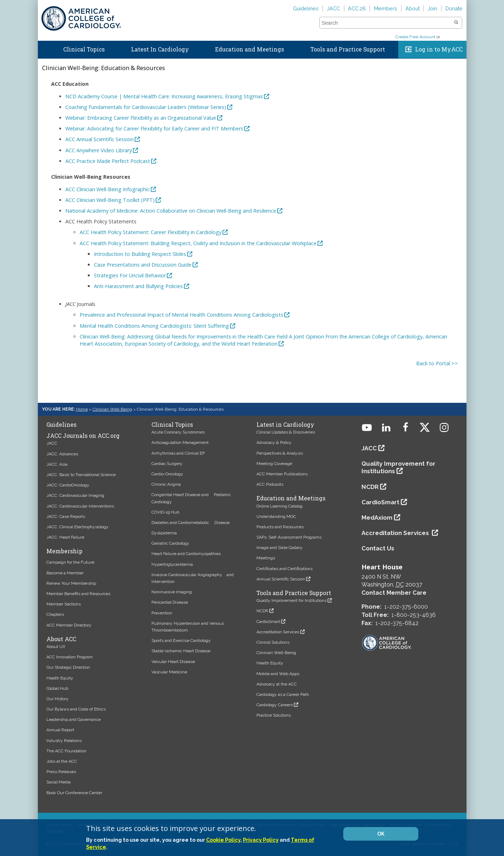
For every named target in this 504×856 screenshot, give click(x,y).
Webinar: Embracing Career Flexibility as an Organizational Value (141, 118)
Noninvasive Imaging (172, 592)
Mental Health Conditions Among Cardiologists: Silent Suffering (154, 326)
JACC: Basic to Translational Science (81, 475)
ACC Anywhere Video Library (99, 150)
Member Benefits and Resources (78, 594)
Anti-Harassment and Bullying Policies (138, 286)
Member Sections (64, 604)
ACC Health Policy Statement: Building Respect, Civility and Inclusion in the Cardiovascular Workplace (198, 243)
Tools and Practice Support (348, 49)
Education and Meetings (249, 49)
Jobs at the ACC (62, 761)
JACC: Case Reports (66, 516)
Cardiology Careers (275, 705)
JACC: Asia (57, 464)
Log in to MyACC (439, 49)
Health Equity (60, 678)
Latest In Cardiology (160, 49)
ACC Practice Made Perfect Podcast (108, 161)
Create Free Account (415, 37)
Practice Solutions (274, 715)
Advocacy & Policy (274, 442)
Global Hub (57, 688)
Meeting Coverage (274, 464)
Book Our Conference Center (74, 793)
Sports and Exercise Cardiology (181, 640)
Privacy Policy (261, 840)
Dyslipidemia (164, 533)
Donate (454, 8)
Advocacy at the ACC (277, 684)
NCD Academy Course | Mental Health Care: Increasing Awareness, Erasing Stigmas (164, 96)
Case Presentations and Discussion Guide (143, 265)
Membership (64, 551)
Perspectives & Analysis (280, 453)
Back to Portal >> (437, 363)
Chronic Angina (166, 484)
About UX (56, 647)
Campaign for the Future (70, 562)
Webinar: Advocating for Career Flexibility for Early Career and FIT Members (154, 128)
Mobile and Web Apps (278, 674)
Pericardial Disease (170, 602)
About (413, 8)
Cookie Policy (223, 840)
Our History (58, 699)
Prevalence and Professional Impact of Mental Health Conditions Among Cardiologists (181, 315)
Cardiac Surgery (167, 464)
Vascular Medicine (169, 672)
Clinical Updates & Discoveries (286, 432)
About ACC (61, 639)
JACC (333, 8)
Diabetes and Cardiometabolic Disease (191, 523)
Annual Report (60, 730)
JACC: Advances (62, 454)
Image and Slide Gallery (280, 548)
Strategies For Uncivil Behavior (130, 275)
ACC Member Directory (69, 625)
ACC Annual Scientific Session (99, 139)
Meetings (266, 558)
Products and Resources (280, 527)
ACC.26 (357, 8)
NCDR (262, 611)
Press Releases (61, 772)
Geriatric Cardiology (170, 543)
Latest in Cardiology (285, 425)
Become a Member (65, 573)
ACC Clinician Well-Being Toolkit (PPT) (110, 200)
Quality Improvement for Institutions (291, 600)
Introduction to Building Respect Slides (140, 254)
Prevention (162, 613)
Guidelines (306, 8)
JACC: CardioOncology (68, 485)
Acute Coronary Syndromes (178, 432)
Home (44, 48)
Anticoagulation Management (180, 442)
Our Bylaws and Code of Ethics (76, 709)
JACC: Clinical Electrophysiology (78, 527)
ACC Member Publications (282, 474)
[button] (456, 23)
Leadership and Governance (74, 719)
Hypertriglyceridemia (172, 564)
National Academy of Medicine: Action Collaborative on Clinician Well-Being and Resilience (171, 211)
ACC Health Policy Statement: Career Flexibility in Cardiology (151, 232)
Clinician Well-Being (112, 409)
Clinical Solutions (273, 642)
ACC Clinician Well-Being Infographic (108, 189)
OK (381, 834)
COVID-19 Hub (165, 512)
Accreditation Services (278, 632)
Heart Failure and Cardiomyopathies (186, 554)
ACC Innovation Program (70, 657)
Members (386, 8)
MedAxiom (377, 518)
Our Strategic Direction (68, 667)
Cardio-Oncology (167, 474)
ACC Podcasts (270, 484)
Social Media (59, 782)
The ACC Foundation (66, 751)
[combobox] (386, 23)
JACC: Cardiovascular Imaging (75, 495)
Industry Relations (64, 741)
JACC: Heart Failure (65, 537)
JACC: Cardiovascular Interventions (80, 506)
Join (432, 8)
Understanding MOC (276, 516)
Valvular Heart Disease (173, 662)
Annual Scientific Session (281, 579)
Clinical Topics (84, 49)
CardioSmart (268, 622)
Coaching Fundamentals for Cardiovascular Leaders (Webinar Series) (146, 107)
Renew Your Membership (71, 583)
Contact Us (378, 548)
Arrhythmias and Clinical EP (178, 453)
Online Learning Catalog (280, 506)
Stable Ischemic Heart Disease (181, 651)
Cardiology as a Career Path (283, 694)
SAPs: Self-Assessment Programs (289, 537)
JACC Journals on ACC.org (83, 436)
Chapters (55, 614)
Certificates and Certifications (285, 569)
